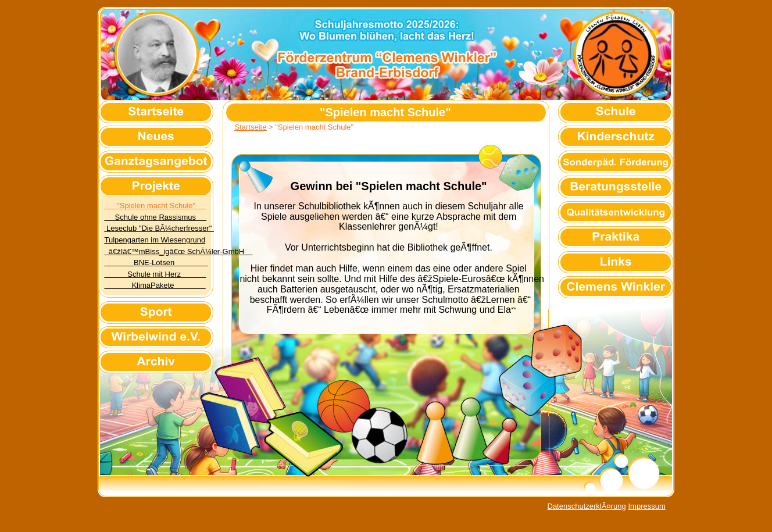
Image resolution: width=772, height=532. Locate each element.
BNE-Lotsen (156, 263)
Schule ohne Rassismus (156, 217)
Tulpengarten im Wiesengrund (155, 240)
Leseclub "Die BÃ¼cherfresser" (159, 228)
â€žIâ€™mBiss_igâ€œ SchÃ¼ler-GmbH (179, 251)
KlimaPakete (155, 285)
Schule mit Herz (156, 274)
